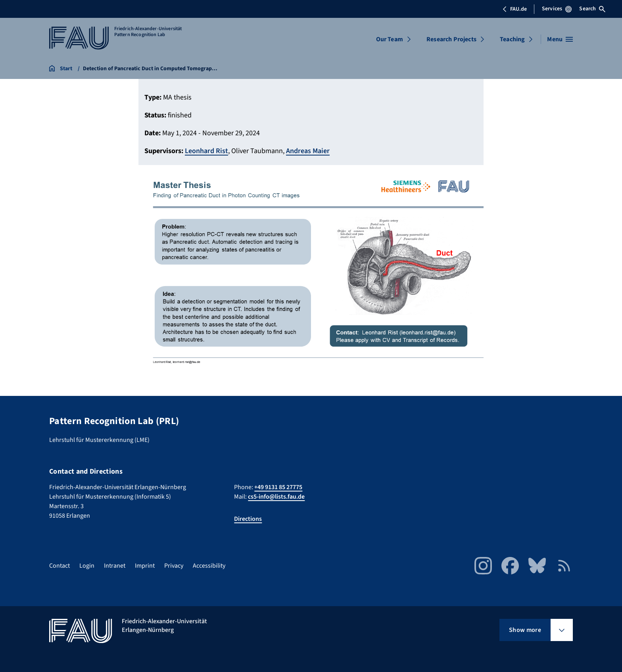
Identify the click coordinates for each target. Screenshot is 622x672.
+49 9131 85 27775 (278, 487)
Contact (60, 566)
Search (592, 9)
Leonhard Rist (206, 151)
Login (87, 566)
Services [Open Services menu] (557, 9)
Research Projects (451, 39)
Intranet (115, 566)
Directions (248, 519)
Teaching (512, 39)
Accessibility (209, 566)
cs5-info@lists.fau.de (276, 497)
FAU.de (514, 9)
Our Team (390, 39)
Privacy (174, 566)
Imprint (145, 566)
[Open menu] (560, 39)
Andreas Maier (308, 151)
